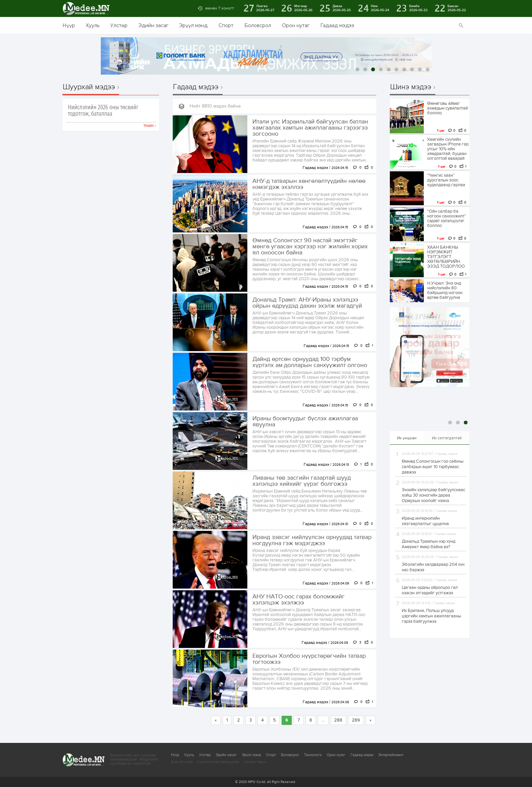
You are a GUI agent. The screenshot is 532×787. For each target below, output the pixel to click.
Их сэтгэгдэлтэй (447, 438)
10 (428, 69)
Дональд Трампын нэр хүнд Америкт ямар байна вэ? (429, 544)
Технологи (313, 755)
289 (356, 720)
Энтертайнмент (391, 755)
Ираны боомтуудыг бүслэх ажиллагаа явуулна (305, 422)
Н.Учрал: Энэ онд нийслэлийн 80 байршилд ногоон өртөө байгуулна (445, 290)
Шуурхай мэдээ (89, 87)
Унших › (150, 126)
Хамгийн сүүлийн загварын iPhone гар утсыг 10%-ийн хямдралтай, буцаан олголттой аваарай (448, 149)
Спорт (226, 25)
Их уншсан (407, 438)
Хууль (93, 25)
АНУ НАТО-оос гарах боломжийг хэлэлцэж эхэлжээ (299, 600)
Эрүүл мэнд (193, 25)
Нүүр (69, 25)
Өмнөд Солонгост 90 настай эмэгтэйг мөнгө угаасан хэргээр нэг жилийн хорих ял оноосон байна (310, 247)
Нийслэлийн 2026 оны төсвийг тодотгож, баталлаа (103, 111)
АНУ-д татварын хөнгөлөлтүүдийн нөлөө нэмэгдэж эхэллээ (309, 184)
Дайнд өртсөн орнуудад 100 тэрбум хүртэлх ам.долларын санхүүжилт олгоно (310, 362)
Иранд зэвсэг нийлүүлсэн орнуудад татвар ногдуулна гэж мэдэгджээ (312, 540)
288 (338, 720)
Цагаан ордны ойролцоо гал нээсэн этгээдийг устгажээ (430, 590)
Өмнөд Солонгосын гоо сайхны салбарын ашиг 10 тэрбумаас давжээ (433, 467)
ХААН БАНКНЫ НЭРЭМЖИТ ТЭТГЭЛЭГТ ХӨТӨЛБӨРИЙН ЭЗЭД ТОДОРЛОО (446, 257)
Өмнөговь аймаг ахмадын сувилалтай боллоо (448, 108)
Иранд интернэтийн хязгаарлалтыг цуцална (425, 521)
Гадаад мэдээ (337, 25)
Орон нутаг (296, 25)
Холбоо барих (255, 762)
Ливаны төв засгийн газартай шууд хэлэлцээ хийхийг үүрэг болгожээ (302, 481)
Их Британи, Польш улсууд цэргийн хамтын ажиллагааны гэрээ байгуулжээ (431, 616)
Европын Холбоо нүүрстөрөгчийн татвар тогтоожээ (309, 659)
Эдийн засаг (153, 25)
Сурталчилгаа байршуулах (218, 762)
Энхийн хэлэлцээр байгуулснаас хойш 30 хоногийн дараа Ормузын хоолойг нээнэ (433, 495)
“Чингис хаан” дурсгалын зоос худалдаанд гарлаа (446, 180)
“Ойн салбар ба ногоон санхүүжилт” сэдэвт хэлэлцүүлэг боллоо (447, 218)
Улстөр (119, 25)
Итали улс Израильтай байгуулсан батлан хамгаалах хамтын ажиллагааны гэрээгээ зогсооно (310, 128)
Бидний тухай (182, 762)
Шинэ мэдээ (411, 87)
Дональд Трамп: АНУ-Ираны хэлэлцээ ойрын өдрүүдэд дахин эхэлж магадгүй (307, 303)
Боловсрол (258, 25)
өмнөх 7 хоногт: (220, 8)
